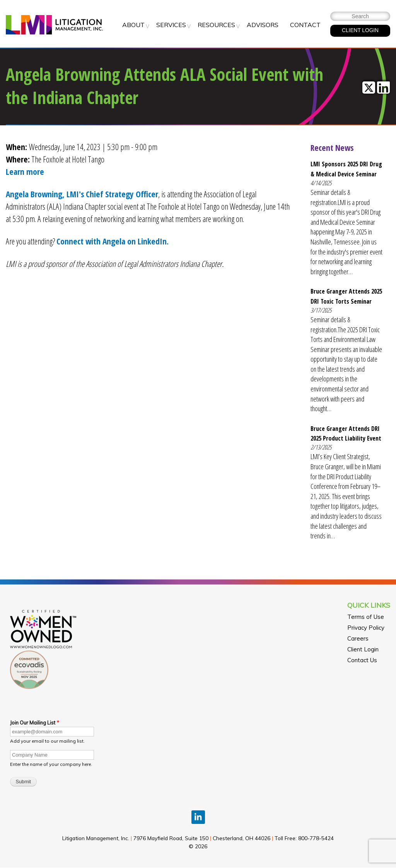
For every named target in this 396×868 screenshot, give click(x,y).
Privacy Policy (366, 628)
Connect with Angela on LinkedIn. (113, 241)
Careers (358, 638)
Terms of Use (366, 617)
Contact (305, 25)
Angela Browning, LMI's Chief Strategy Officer (82, 194)
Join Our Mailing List (33, 723)
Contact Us (362, 660)
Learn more (25, 172)
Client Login (363, 649)
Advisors (263, 25)
